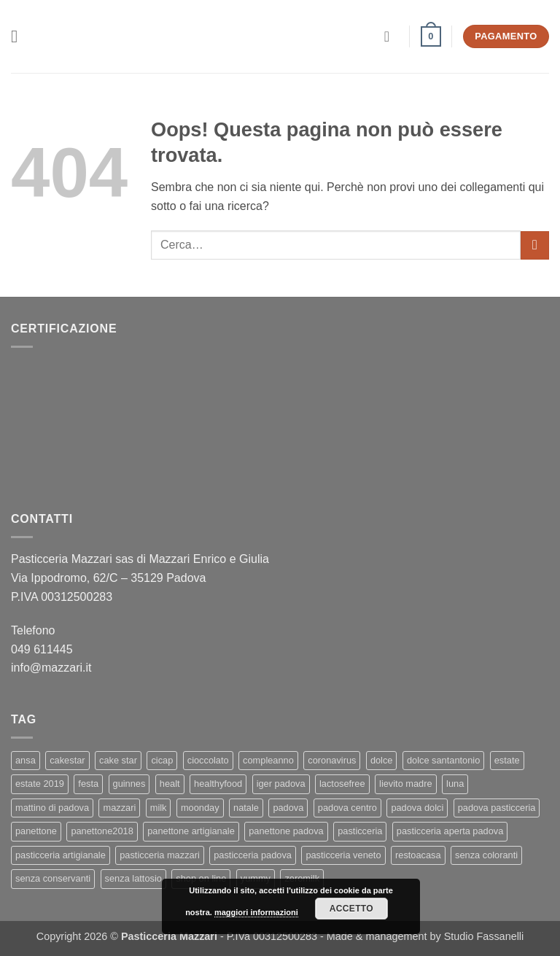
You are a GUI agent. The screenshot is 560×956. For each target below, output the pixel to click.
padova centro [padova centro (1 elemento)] (347, 808)
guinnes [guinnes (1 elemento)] (129, 784)
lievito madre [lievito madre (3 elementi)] (406, 784)
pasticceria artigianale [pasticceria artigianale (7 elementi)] (61, 855)
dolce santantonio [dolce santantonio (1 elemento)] (443, 760)
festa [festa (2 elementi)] (88, 784)
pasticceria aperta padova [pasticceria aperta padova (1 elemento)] (450, 831)
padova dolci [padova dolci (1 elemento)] (417, 808)
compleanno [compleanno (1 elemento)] (268, 760)
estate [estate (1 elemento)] (507, 760)
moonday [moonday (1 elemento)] (200, 808)
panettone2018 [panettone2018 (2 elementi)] (102, 831)
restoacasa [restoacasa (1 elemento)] (418, 855)
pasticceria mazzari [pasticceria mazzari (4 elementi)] (160, 855)
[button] (20, 36)
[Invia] (535, 245)
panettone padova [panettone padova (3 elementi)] (286, 831)
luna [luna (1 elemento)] (455, 784)
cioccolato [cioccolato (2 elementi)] (208, 760)
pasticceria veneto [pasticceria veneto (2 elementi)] (343, 855)
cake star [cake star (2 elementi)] (118, 760)
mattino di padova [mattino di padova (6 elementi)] (52, 808)
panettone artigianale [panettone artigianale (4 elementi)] (191, 831)
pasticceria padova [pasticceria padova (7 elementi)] (253, 855)
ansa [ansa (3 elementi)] (26, 760)
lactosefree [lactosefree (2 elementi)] (342, 784)
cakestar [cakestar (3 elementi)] (67, 760)
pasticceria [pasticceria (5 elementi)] (360, 831)
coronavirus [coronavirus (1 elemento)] (332, 760)
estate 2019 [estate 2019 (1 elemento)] (40, 784)
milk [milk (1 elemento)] (159, 808)
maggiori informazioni (256, 912)
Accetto (351, 909)
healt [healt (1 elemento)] (170, 784)
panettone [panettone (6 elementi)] (36, 831)
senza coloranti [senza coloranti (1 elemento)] (486, 855)
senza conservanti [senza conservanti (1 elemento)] (53, 878)
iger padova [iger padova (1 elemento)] (281, 784)
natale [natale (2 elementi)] (246, 808)
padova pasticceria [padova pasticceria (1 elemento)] (497, 808)
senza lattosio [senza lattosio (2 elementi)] (133, 878)
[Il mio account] (392, 36)
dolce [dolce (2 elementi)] (382, 760)
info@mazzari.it (53, 668)
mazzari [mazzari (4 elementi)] (119, 808)
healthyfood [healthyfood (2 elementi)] (218, 784)
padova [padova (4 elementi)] (288, 808)
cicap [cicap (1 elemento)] (162, 760)
